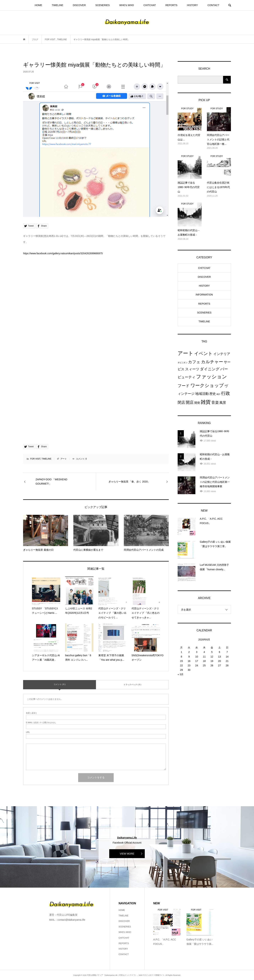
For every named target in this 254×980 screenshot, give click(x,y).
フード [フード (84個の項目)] (184, 386)
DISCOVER (79, 5)
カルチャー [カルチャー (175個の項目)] (212, 362)
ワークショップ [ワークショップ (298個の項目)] (207, 385)
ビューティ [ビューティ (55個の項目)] (187, 377)
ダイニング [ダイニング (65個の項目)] (210, 369)
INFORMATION (204, 295)
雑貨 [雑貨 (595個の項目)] (206, 402)
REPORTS (171, 5)
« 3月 (181, 674)
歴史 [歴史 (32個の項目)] (213, 394)
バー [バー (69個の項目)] (224, 369)
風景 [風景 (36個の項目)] (223, 403)
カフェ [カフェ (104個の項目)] (194, 362)
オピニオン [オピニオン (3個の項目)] (183, 363)
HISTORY (192, 5)
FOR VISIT (35, 459)
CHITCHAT (150, 5)
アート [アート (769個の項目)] (186, 353)
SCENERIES (103, 5)
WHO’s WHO (126, 5)
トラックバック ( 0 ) (132, 684)
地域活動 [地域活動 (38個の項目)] (202, 394)
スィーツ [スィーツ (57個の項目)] (192, 369)
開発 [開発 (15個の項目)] (197, 403)
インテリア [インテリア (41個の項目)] (222, 354)
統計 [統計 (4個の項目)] (218, 394)
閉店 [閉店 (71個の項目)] (181, 402)
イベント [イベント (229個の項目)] (203, 353)
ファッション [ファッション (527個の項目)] (212, 377)
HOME (38, 5)
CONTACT (213, 5)
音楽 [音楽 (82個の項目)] (215, 402)
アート (64, 459)
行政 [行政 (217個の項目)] (226, 393)
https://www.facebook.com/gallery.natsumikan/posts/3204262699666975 (63, 253)
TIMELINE (57, 5)
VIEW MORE (127, 854)
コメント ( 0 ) (60, 684)
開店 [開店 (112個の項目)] (190, 402)
